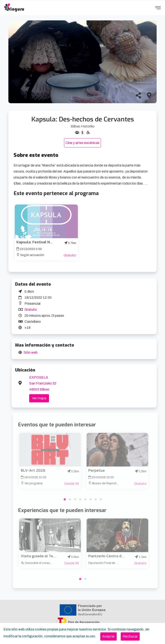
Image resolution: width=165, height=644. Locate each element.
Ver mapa (39, 398)
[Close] (108, 636)
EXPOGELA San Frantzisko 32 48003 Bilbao (43, 383)
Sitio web (31, 352)
